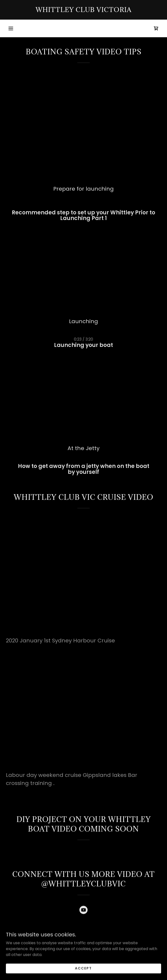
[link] (83, 10)
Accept (83, 968)
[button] (11, 28)
